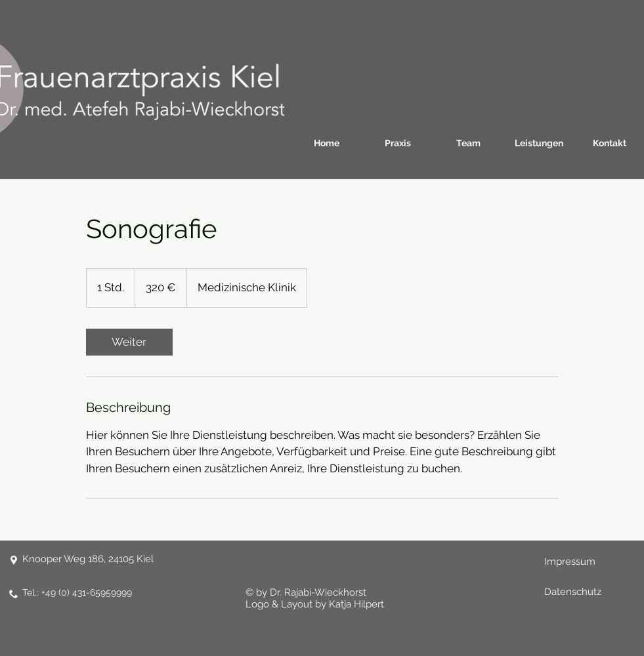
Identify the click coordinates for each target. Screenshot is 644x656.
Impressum (570, 562)
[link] (129, 342)
